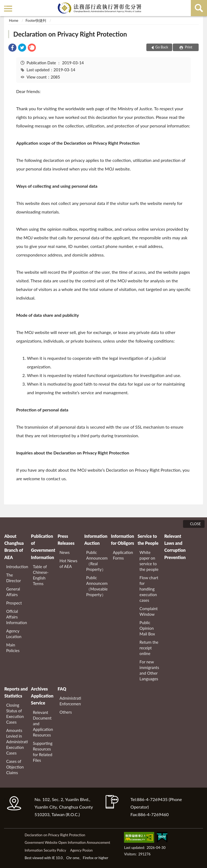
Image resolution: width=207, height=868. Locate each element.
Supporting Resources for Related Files (43, 752)
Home (14, 20)
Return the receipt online (149, 648)
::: (5, 5)
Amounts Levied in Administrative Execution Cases (17, 742)
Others (66, 712)
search (199, 8)
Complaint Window (149, 611)
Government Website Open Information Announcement (67, 842)
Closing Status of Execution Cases (15, 714)
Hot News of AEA (68, 563)
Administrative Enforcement (70, 701)
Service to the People (148, 540)
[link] (12, 48)
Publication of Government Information (43, 547)
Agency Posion (81, 850)
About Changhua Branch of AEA (14, 547)
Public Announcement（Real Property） (97, 561)
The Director (13, 578)
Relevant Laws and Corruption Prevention (175, 547)
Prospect (14, 603)
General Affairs (13, 592)
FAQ (62, 689)
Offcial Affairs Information (17, 617)
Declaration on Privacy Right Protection (70, 34)
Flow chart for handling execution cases (149, 589)
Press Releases (66, 540)
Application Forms (123, 555)
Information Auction (96, 540)
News (65, 552)
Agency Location (14, 634)
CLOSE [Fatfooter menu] (195, 524)
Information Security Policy (45, 850)
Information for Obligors (123, 540)
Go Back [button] (162, 47)
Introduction (17, 567)
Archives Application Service (42, 696)
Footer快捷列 (36, 20)
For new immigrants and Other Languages (149, 670)
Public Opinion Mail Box (147, 628)
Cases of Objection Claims (15, 767)
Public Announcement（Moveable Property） (97, 586)
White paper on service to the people (149, 561)
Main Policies (13, 648)
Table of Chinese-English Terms (41, 575)
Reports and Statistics (16, 692)
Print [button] (188, 47)
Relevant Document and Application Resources (43, 724)
